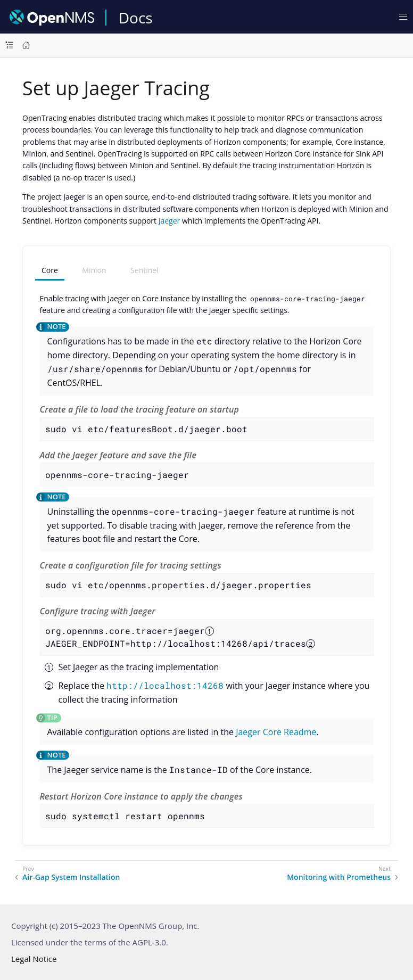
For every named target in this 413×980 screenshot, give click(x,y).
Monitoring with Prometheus (339, 877)
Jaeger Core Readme (276, 732)
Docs (136, 18)
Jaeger (170, 221)
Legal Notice (34, 959)
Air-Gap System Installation (71, 877)
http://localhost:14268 (165, 685)
